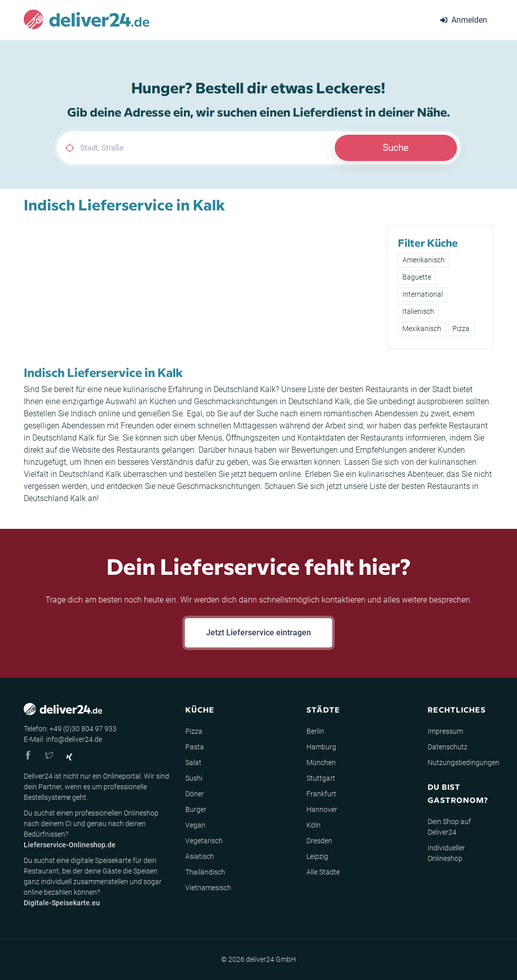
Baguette (417, 277)
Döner (195, 794)
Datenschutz (448, 747)
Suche (396, 148)
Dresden (319, 841)
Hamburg (321, 747)
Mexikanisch (422, 329)
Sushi (194, 778)
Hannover (322, 809)
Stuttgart (321, 778)
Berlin (315, 731)
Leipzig (317, 856)
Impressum (445, 731)
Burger (196, 809)
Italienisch (418, 311)
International (423, 294)
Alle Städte (323, 872)
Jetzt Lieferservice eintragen (258, 633)
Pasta (195, 747)
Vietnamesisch (208, 888)
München (321, 763)
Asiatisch (200, 856)
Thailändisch (205, 872)
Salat (193, 763)
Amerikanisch (424, 260)
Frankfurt (321, 794)
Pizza (461, 329)
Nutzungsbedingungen (463, 763)
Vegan (195, 825)
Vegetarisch (204, 841)
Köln (314, 825)
